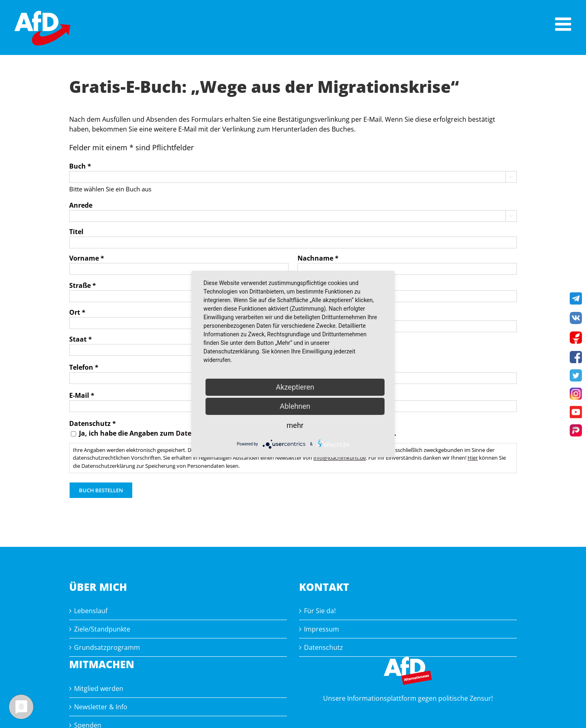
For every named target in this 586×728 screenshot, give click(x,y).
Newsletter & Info (101, 707)
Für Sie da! (320, 611)
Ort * (77, 312)
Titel (76, 232)
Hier (473, 458)
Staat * (81, 339)
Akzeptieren (295, 387)
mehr (295, 425)
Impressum (321, 629)
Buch (80, 166)
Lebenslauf (91, 611)
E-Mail (82, 395)
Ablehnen (295, 406)
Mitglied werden (99, 689)
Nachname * (318, 258)
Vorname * (87, 258)
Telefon (84, 367)
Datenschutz (324, 647)
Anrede (81, 205)
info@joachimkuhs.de (340, 458)
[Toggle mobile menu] (564, 24)
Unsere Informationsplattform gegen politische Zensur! (408, 698)
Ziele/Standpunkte (102, 629)
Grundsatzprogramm (107, 647)
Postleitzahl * (319, 316)
